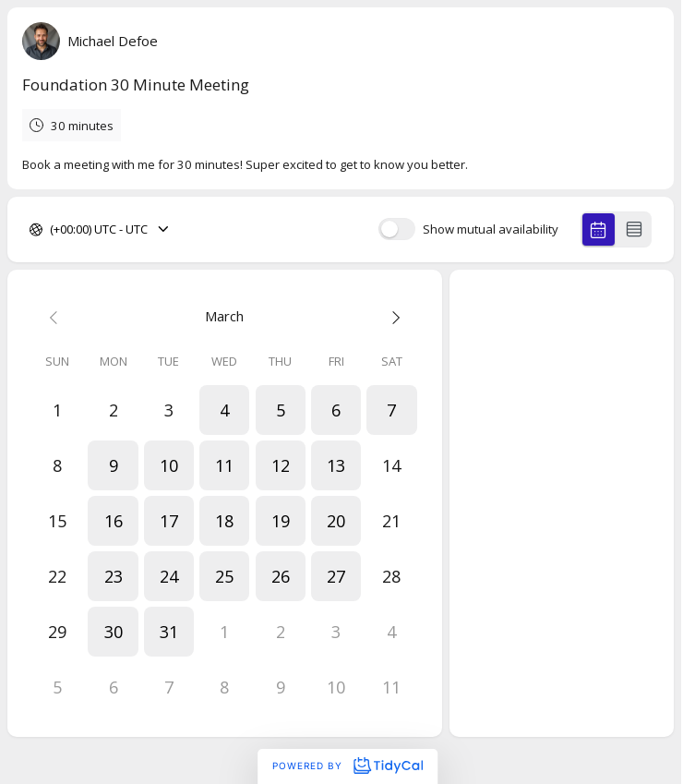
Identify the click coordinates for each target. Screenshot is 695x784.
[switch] (397, 229)
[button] (224, 410)
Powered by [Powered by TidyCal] (347, 766)
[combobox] (51, 230)
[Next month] (391, 316)
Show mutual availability (491, 229)
